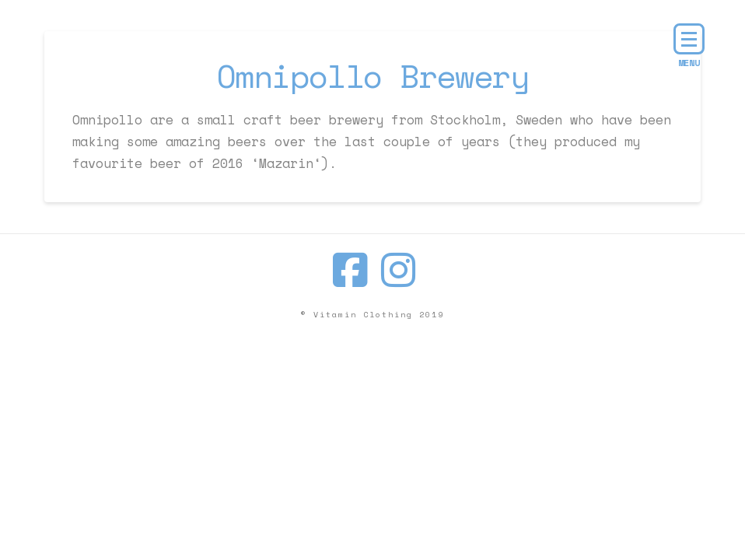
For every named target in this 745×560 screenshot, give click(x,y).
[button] (689, 39)
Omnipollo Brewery (372, 76)
